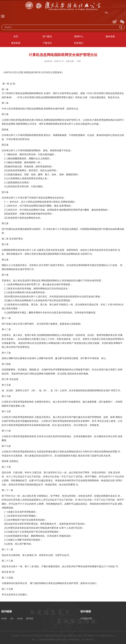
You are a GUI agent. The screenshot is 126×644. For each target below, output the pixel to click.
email (20, 619)
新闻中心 (79, 36)
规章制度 (16, 43)
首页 (16, 36)
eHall (4, 619)
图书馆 (30, 619)
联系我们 (79, 43)
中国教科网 (86, 619)
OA (12, 619)
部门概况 (47, 36)
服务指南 (110, 36)
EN (106, 13)
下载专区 (47, 43)
